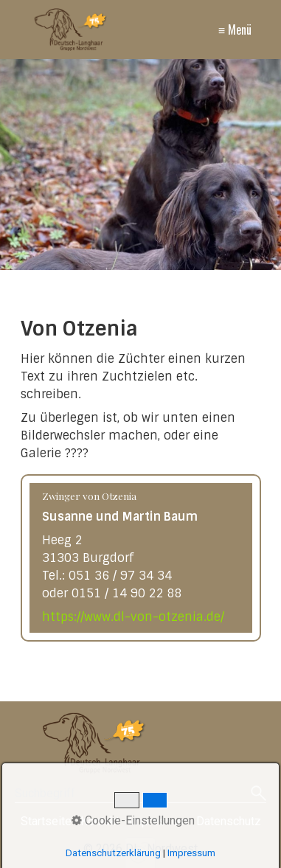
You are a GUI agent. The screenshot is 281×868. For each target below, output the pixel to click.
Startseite (46, 821)
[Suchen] (259, 794)
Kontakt (100, 821)
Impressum (158, 821)
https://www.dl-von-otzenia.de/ (133, 617)
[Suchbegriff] (140, 795)
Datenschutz (229, 821)
